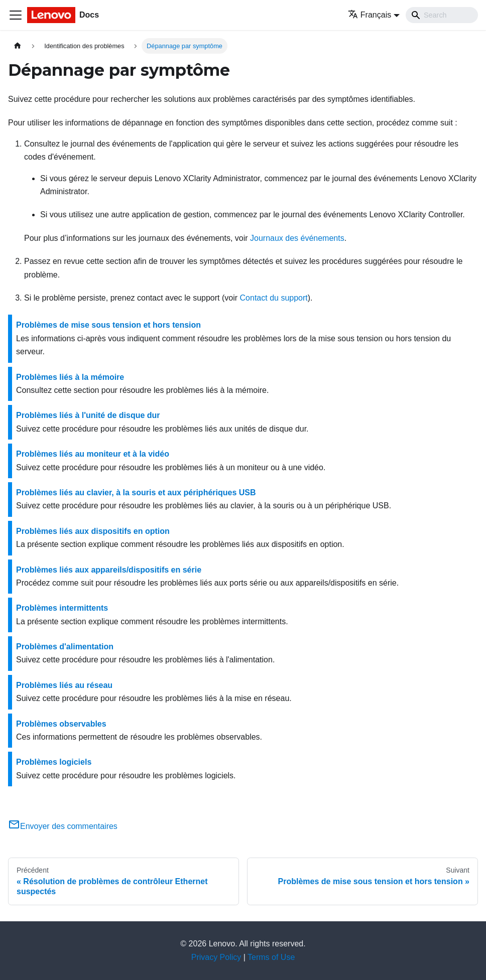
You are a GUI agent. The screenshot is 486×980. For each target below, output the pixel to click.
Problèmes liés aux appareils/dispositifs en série (109, 570)
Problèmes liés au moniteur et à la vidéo (93, 454)
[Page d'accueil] (18, 46)
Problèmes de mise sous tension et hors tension (108, 325)
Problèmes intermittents (62, 608)
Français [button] (370, 15)
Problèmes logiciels (54, 762)
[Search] (442, 15)
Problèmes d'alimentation (65, 647)
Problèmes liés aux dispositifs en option (93, 531)
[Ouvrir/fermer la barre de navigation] (16, 15)
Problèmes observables (61, 724)
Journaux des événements (297, 238)
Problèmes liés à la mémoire (70, 377)
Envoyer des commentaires (63, 826)
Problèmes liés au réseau (64, 685)
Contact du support (274, 298)
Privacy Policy (216, 957)
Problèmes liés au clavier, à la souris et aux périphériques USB (136, 493)
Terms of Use (271, 957)
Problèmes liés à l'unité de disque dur (88, 415)
